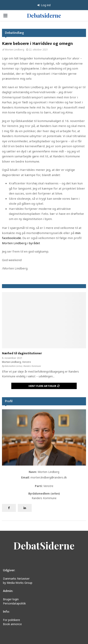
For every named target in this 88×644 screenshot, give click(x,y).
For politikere (11, 620)
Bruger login (11, 599)
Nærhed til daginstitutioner (22, 353)
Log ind (44, 5)
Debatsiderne (44, 15)
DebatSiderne (44, 545)
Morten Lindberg (15, 50)
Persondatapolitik (14, 603)
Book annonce (12, 624)
